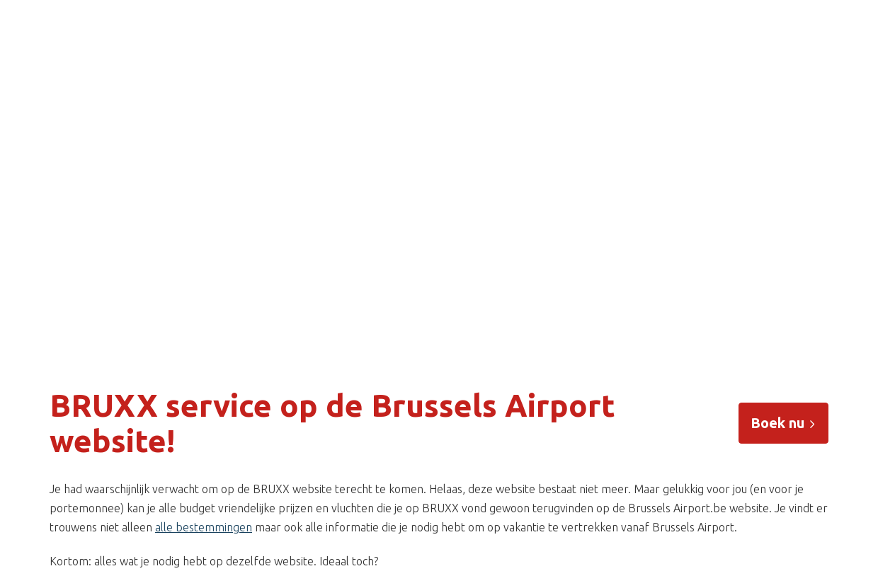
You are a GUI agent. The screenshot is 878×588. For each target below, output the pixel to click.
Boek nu (783, 423)
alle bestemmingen (204, 527)
